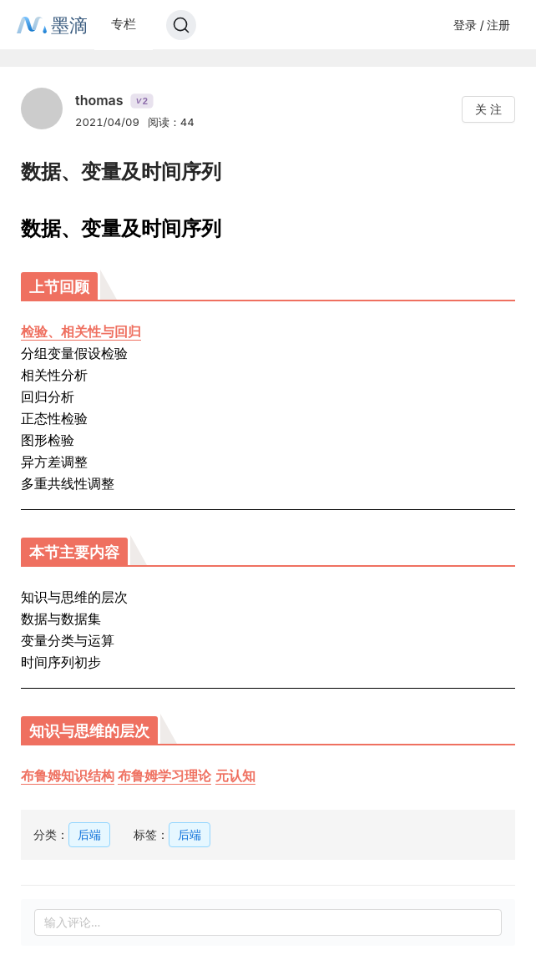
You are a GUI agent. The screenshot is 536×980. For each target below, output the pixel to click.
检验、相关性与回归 (81, 331)
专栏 (124, 24)
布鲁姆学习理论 (164, 775)
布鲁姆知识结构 (68, 775)
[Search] (181, 25)
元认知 (235, 775)
